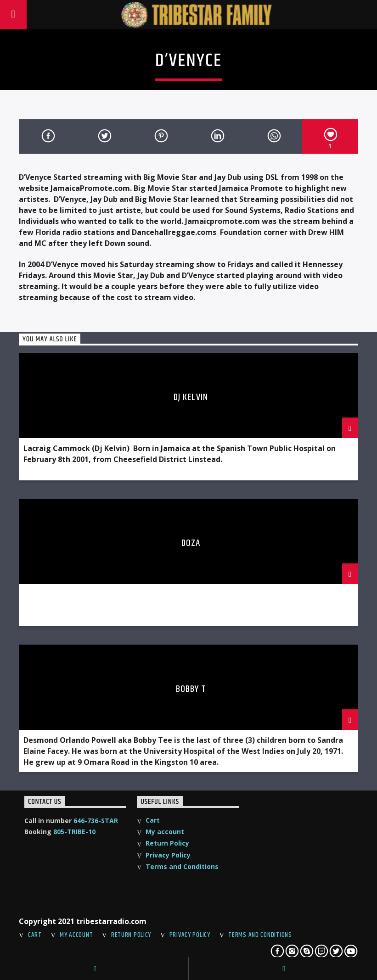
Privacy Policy (168, 855)
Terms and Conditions (182, 866)
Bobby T (191, 689)
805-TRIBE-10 (74, 832)
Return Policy (167, 843)
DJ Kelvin (191, 397)
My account (165, 832)
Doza (191, 543)
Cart (153, 820)
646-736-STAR (96, 821)
